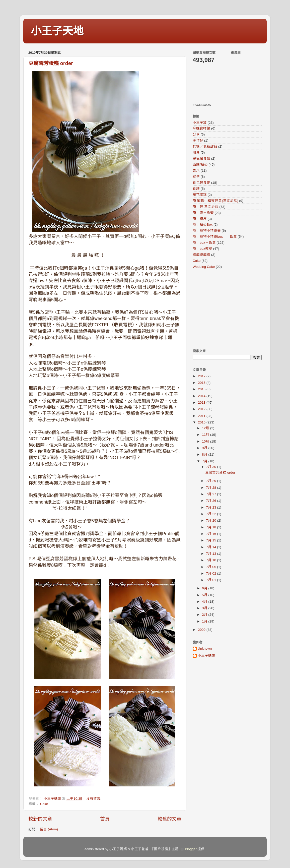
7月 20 (211, 520)
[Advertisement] (224, 309)
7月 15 (211, 540)
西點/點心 (200, 165)
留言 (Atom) (49, 829)
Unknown (205, 648)
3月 (205, 608)
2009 (202, 630)
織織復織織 (201, 255)
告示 (196, 171)
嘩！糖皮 (200, 219)
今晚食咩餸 (201, 128)
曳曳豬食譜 (201, 159)
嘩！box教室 (202, 249)
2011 (202, 416)
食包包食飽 (201, 183)
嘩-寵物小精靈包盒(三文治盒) (215, 201)
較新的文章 (40, 819)
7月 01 (211, 580)
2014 (202, 396)
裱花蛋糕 (200, 195)
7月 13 (211, 554)
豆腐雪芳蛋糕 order (51, 63)
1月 (205, 621)
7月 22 (211, 514)
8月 (205, 454)
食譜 (196, 189)
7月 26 (211, 501)
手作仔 (198, 140)
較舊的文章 (169, 819)
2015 (202, 389)
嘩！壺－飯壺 (203, 213)
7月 (205, 461)
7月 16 (211, 534)
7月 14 (211, 547)
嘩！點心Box (203, 225)
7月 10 (211, 560)
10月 (206, 441)
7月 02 (211, 573)
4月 (205, 602)
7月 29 (211, 481)
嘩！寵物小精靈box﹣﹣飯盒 (215, 237)
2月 (205, 615)
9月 (205, 448)
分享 (196, 134)
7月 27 (211, 494)
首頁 (105, 819)
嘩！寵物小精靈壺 (207, 231)
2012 (202, 409)
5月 (205, 595)
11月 (206, 435)
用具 (196, 152)
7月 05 (211, 567)
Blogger (191, 849)
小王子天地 (57, 31)
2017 (202, 376)
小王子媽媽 (206, 656)
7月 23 (211, 507)
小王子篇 (200, 123)
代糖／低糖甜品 (205, 146)
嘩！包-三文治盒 (206, 207)
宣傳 (196, 177)
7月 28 (211, 488)
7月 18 (211, 527)
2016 (202, 383)
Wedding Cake (204, 267)
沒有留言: (94, 799)
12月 (206, 428)
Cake (44, 804)
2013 (202, 402)
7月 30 (211, 467)
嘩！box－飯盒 (204, 243)
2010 (202, 422)
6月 (205, 588)
